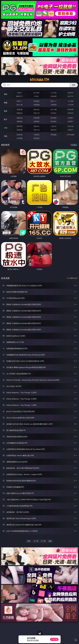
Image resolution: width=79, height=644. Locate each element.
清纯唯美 (37, 121)
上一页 (36, 541)
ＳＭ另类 (70, 105)
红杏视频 (20, 138)
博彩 (6, 94)
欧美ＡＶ (54, 101)
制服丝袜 (20, 113)
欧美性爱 (70, 109)
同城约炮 (20, 135)
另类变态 (70, 113)
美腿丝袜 (20, 121)
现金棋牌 (54, 96)
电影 (6, 111)
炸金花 (37, 96)
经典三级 (37, 113)
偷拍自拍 (37, 109)
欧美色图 (54, 118)
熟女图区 (54, 121)
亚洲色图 (37, 118)
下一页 (43, 541)
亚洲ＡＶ (20, 101)
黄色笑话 (54, 130)
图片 (6, 119)
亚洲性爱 (20, 109)
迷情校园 (20, 130)
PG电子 (20, 93)
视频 (6, 103)
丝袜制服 (37, 105)
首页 (29, 541)
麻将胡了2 (20, 96)
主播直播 (54, 105)
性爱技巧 (70, 130)
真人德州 (37, 93)
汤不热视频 (70, 135)
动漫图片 (70, 118)
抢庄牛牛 (70, 96)
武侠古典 (70, 126)
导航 (6, 136)
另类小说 (37, 130)
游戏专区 (70, 93)
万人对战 (54, 93)
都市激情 (20, 126)
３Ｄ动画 (70, 101)
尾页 (50, 541)
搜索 (74, 85)
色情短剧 (37, 138)
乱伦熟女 (54, 113)
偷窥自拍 (20, 118)
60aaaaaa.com (39, 80)
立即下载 (54, 639)
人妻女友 (54, 126)
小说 (6, 128)
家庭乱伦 (37, 126)
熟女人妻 (20, 105)
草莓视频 (54, 135)
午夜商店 (37, 135)
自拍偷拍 (37, 101)
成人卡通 (54, 109)
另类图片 (70, 121)
